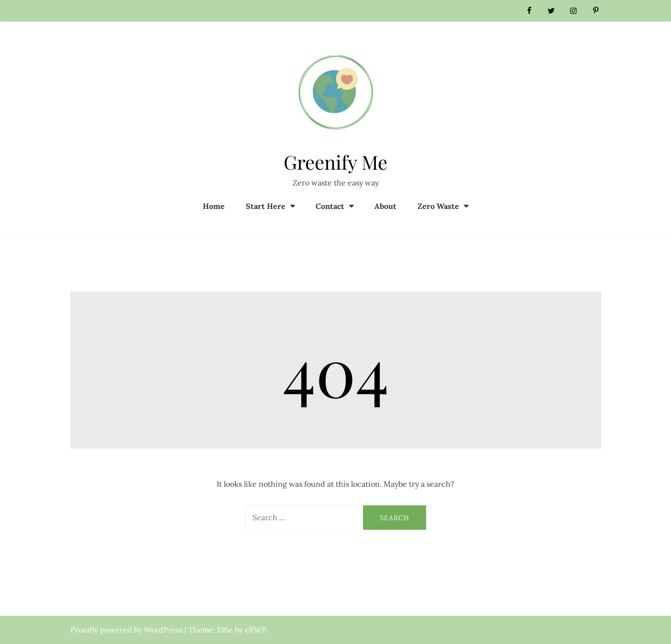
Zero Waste (438, 206)
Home (214, 206)
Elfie (225, 630)
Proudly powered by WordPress (127, 630)
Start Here (266, 206)
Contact (330, 206)
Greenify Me (335, 162)
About (385, 206)
